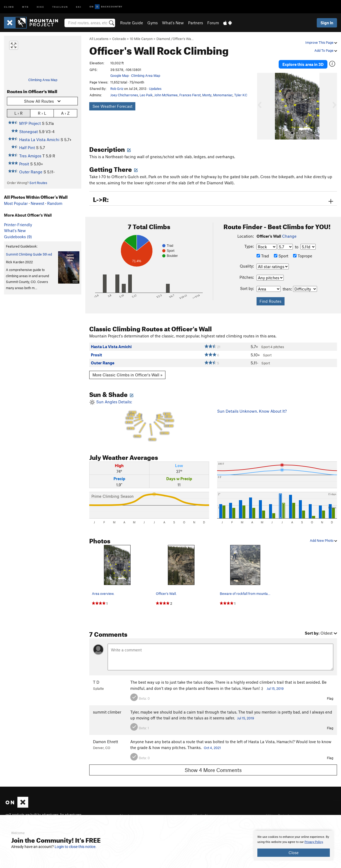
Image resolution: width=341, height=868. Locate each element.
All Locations (99, 39)
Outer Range (31, 172)
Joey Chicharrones (124, 95)
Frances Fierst (190, 95)
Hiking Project (279, 813)
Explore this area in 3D (303, 63)
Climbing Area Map (43, 80)
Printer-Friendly (18, 225)
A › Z (65, 113)
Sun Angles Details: (149, 419)
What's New (173, 23)
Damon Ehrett (105, 740)
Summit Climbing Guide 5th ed (29, 254)
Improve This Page (321, 42)
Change (289, 234)
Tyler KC (241, 95)
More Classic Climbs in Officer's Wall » (127, 373)
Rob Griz (117, 89)
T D (96, 680)
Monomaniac (223, 95)
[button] (262, 104)
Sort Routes (38, 183)
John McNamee (166, 95)
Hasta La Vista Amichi (39, 140)
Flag (330, 696)
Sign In (327, 23)
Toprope (303, 254)
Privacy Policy (314, 842)
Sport (281, 254)
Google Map (119, 75)
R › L (42, 113)
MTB (25, 7)
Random (55, 203)
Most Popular (16, 203)
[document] (294, 846)
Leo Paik (146, 95)
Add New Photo (323, 539)
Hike (40, 7)
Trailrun (60, 7)
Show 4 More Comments (213, 768)
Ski (79, 7)
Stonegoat (29, 132)
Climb (9, 7)
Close (294, 853)
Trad (263, 254)
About (125, 813)
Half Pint (27, 148)
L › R (19, 113)
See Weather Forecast (112, 106)
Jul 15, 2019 (275, 687)
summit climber (107, 710)
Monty (207, 95)
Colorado (119, 39)
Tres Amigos (30, 156)
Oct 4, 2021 (212, 746)
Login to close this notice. (76, 847)
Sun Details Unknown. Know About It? (252, 409)
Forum (213, 23)
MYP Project (30, 123)
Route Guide (132, 23)
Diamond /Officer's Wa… (175, 39)
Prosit (24, 164)
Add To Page (326, 50)
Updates (155, 89)
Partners (196, 23)
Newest (37, 203)
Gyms (153, 23)
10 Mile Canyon (141, 39)
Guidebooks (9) (18, 237)
